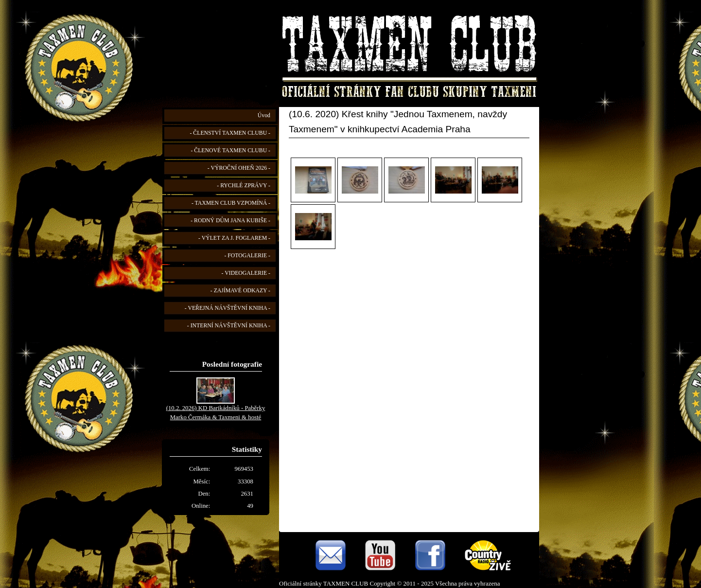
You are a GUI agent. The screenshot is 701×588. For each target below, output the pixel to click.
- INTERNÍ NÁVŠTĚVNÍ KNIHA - (229, 326)
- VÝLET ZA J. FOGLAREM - (234, 238)
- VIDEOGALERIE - (246, 273)
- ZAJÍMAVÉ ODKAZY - (240, 291)
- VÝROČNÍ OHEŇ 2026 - (239, 168)
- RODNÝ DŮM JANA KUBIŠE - (230, 221)
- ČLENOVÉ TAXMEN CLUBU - (230, 151)
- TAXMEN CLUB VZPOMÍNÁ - (231, 203)
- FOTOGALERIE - (247, 256)
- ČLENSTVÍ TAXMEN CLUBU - (230, 133)
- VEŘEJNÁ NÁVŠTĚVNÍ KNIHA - (228, 308)
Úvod (264, 116)
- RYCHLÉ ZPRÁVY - (244, 186)
